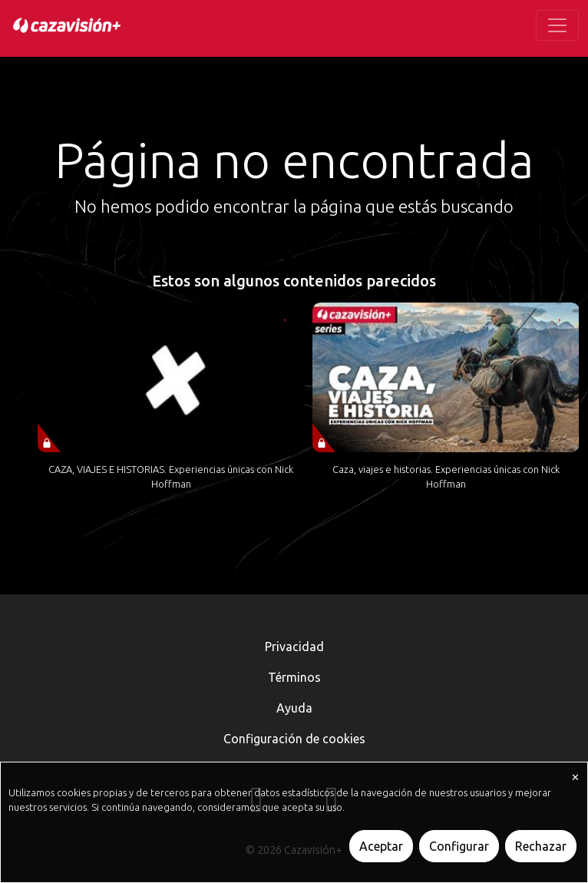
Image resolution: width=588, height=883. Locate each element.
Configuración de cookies (294, 739)
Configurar (459, 846)
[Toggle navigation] (557, 25)
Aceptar (381, 846)
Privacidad (294, 647)
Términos (294, 677)
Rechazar (541, 846)
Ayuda (294, 708)
